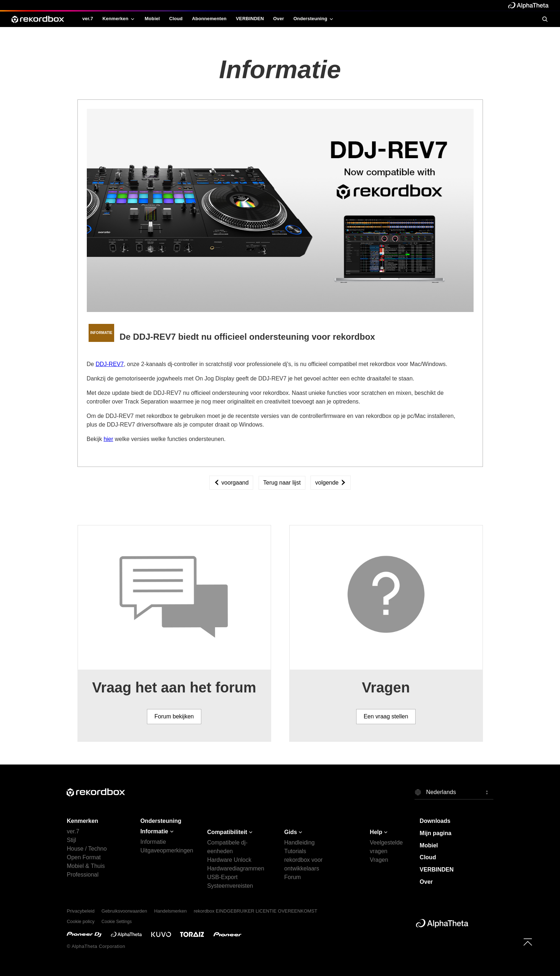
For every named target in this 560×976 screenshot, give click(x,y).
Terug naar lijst (282, 483)
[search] (545, 19)
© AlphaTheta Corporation (96, 946)
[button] (454, 792)
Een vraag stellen (386, 716)
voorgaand (231, 483)
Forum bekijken (174, 716)
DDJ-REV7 (109, 364)
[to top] (528, 942)
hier (109, 439)
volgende (330, 483)
